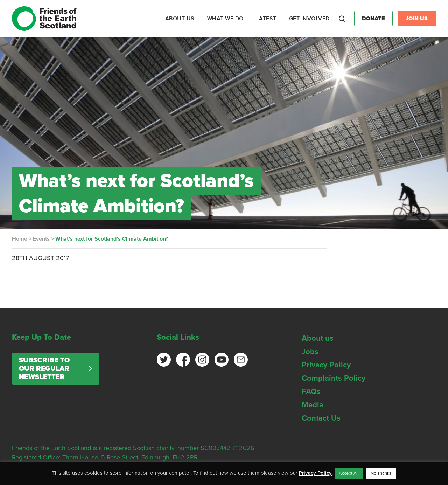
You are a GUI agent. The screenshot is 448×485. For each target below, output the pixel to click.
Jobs (310, 352)
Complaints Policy (334, 378)
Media (313, 405)
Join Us (417, 19)
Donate (373, 19)
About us (318, 338)
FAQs (311, 392)
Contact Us (321, 418)
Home (20, 239)
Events (41, 239)
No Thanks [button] (381, 473)
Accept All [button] (349, 473)
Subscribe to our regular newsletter (44, 369)
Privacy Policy (326, 365)
